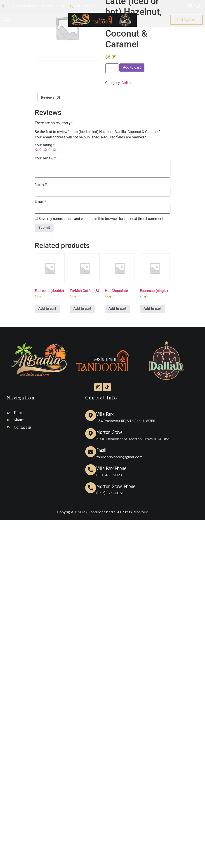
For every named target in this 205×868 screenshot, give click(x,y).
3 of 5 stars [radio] (45, 149)
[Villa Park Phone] (91, 470)
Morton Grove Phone (116, 486)
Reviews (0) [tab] (51, 97)
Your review (45, 158)
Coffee (127, 83)
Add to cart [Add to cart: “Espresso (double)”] (47, 309)
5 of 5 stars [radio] (54, 149)
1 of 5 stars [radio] (37, 149)
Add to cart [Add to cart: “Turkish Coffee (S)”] (82, 309)
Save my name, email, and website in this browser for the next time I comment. (101, 219)
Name (41, 184)
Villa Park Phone (111, 468)
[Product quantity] (112, 68)
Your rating (45, 145)
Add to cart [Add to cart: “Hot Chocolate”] (118, 309)
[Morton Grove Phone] (91, 488)
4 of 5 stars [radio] (50, 149)
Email (40, 202)
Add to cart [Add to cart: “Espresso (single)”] (153, 309)
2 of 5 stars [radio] (41, 149)
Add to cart (132, 67)
